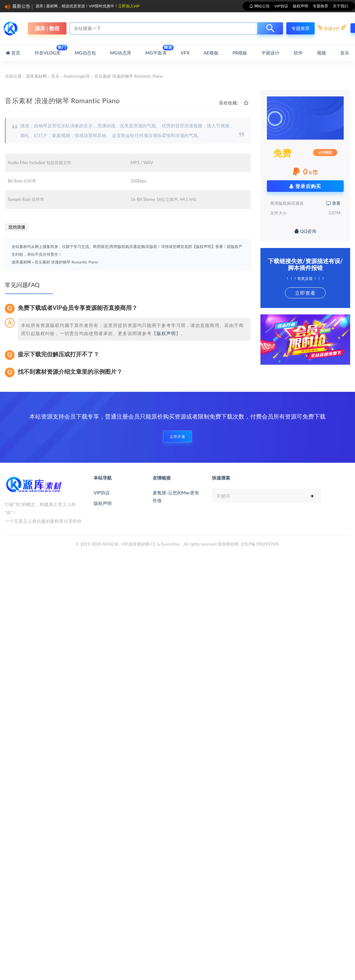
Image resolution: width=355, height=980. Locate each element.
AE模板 (211, 53)
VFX (185, 53)
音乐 (345, 53)
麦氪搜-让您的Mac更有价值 (176, 496)
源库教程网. (228, 544)
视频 (321, 53)
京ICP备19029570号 (260, 544)
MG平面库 (156, 50)
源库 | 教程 (47, 28)
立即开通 (177, 436)
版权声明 (300, 6)
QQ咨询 (305, 231)
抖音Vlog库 (48, 50)
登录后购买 (305, 186)
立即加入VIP (129, 6)
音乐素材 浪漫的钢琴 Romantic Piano (66, 262)
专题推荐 (320, 6)
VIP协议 (281, 6)
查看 (333, 203)
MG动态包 (85, 53)
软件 (298, 53)
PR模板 (240, 53)
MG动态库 (121, 53)
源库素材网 (36, 76)
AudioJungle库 (77, 76)
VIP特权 (325, 152)
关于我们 (340, 6)
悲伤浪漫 (17, 227)
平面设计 (271, 53)
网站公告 (262, 6)
